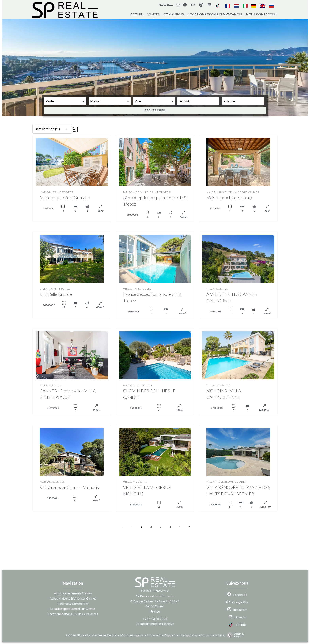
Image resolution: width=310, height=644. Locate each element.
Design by (234, 635)
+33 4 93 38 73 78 (155, 618)
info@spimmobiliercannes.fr (155, 624)
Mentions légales (132, 635)
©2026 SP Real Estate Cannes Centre (91, 635)
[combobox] (65, 101)
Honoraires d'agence (161, 635)
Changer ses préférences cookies (202, 635)
